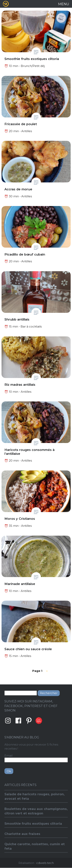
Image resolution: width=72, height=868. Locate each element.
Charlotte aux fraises (22, 834)
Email (8, 756)
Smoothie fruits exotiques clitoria (33, 824)
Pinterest (29, 721)
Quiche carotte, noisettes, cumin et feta (35, 846)
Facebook (18, 721)
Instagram (8, 721)
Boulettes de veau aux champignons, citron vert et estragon (36, 811)
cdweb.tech (45, 863)
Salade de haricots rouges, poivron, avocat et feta (34, 796)
